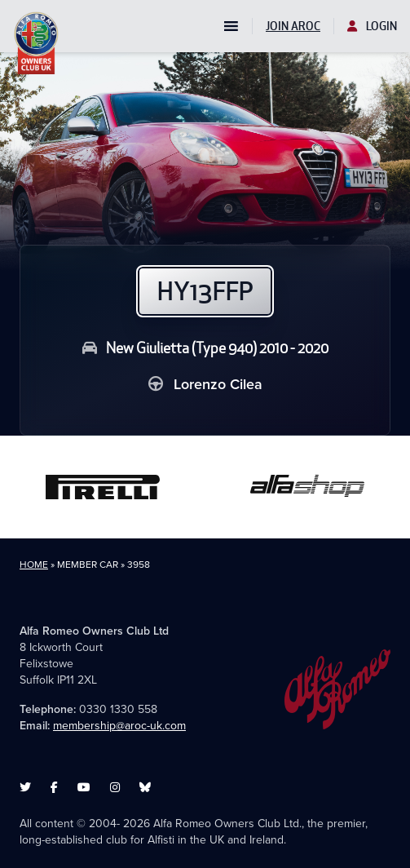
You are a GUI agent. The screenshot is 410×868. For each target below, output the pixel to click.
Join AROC (293, 26)
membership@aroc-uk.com (119, 726)
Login (372, 26)
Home (34, 565)
